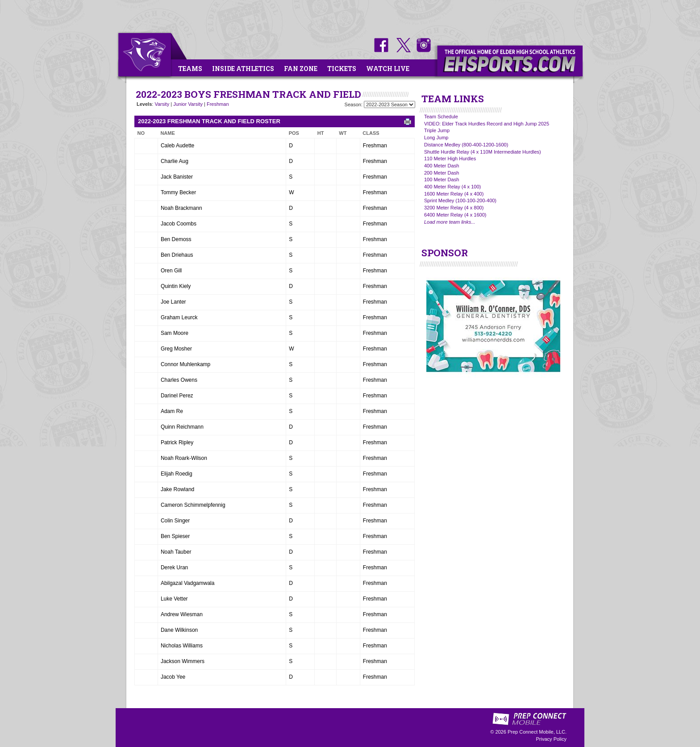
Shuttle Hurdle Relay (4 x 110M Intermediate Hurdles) (483, 152)
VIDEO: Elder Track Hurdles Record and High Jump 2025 (487, 124)
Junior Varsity (188, 104)
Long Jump (436, 138)
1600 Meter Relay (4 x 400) (454, 194)
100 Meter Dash (442, 179)
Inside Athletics (243, 69)
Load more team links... (450, 222)
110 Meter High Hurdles (450, 159)
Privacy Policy (551, 739)
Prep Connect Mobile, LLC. (537, 732)
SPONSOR (445, 253)
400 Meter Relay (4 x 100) (452, 187)
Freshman (218, 104)
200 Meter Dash (442, 173)
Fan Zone (301, 69)
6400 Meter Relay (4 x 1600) (455, 215)
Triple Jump (437, 130)
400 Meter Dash (442, 166)
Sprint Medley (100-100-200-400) (460, 200)
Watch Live (388, 69)
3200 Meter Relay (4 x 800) (454, 208)
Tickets (342, 69)
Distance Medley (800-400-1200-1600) (466, 145)
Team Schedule (441, 117)
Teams (190, 69)
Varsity (162, 104)
